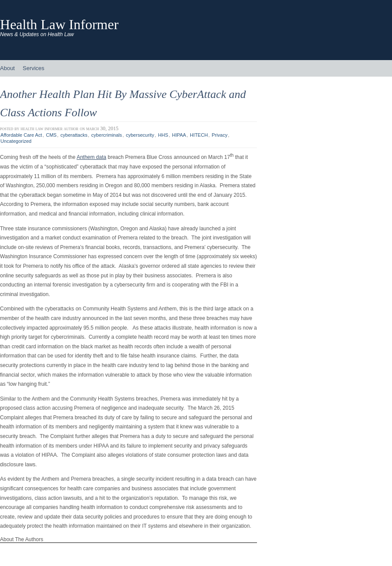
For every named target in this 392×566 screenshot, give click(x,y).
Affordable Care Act (21, 135)
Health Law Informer (59, 24)
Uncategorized (16, 141)
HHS (163, 135)
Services (34, 68)
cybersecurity (140, 135)
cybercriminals (107, 135)
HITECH (199, 135)
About (7, 68)
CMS (51, 135)
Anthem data (91, 157)
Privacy (220, 135)
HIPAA (179, 135)
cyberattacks (74, 135)
